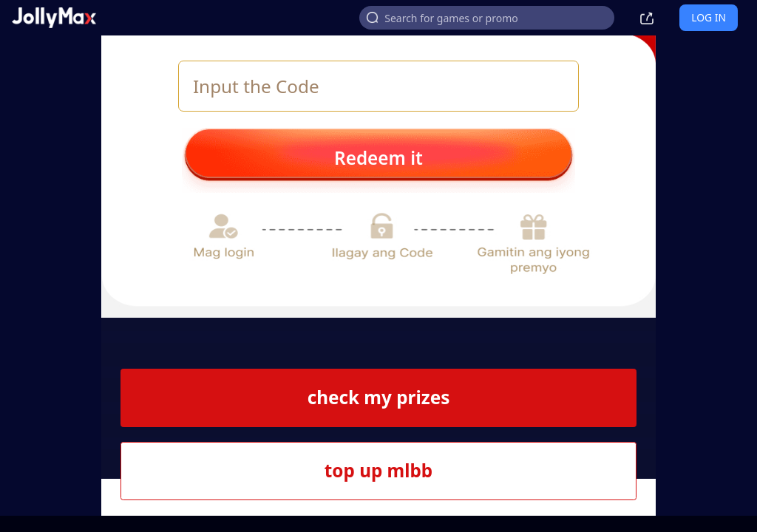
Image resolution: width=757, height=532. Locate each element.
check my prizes (379, 397)
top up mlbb (378, 470)
